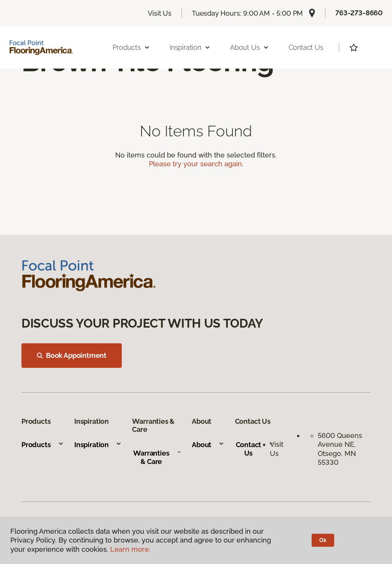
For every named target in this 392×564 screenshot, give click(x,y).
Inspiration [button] (190, 47)
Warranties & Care (157, 457)
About (208, 445)
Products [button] (131, 47)
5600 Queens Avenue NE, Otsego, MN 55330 (340, 449)
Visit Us (160, 13)
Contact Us (306, 47)
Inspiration (98, 445)
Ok (323, 540)
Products (43, 445)
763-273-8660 (359, 13)
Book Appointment (72, 355)
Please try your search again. (196, 164)
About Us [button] (250, 47)
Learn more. (130, 549)
